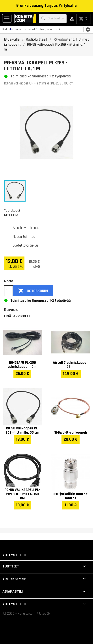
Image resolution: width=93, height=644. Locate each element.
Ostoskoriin (33, 291)
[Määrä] (8, 291)
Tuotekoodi (12, 210)
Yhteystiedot (15, 555)
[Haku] (53, 19)
